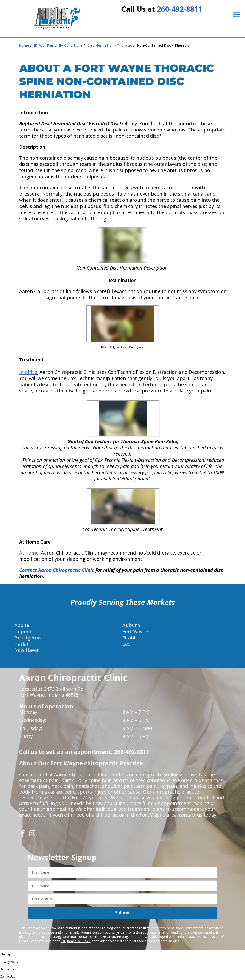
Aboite (22, 625)
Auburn (131, 625)
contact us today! (198, 815)
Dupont (23, 631)
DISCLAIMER (111, 937)
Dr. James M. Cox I (76, 941)
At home (29, 553)
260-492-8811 (180, 9)
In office (28, 372)
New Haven (27, 650)
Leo (127, 644)
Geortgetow (28, 638)
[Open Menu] (236, 15)
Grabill (130, 638)
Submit (123, 913)
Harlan (22, 644)
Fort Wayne (135, 631)
